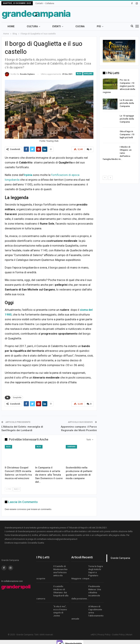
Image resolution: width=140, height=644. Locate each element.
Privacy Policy (104, 635)
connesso (22, 509)
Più (99, 26)
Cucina (80, 26)
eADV (93, 635)
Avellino (88, 74)
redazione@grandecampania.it (62, 539)
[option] (119, 120)
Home (11, 26)
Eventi (57, 26)
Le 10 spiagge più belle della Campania (127, 119)
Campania (71, 447)
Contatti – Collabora (45, 3)
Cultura (32, 26)
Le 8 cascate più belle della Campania (127, 103)
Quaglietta (17, 398)
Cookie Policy (118, 635)
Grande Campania (120, 558)
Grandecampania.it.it (21, 535)
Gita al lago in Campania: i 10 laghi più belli (127, 134)
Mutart (129, 635)
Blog (79, 74)
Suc (17, 489)
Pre (9, 489)
